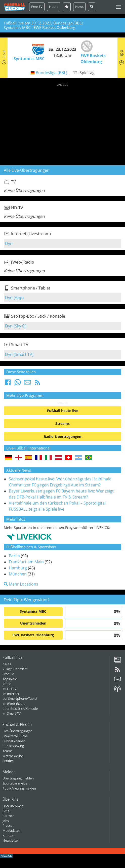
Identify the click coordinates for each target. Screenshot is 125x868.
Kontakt (9, 836)
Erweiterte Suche (15, 736)
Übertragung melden (18, 778)
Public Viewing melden (19, 788)
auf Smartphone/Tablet (20, 698)
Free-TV (37, 7)
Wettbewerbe (13, 756)
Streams (62, 423)
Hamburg (18, 568)
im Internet (11, 694)
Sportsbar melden (16, 783)
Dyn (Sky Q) (16, 326)
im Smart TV (12, 713)
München (18, 574)
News (79, 7)
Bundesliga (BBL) (51, 73)
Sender (8, 761)
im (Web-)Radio (14, 704)
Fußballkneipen (14, 741)
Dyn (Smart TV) (19, 354)
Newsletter (11, 840)
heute (7, 664)
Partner (8, 816)
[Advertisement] (62, 123)
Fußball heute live (63, 411)
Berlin (14, 556)
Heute (54, 7)
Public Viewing (13, 746)
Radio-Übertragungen (62, 437)
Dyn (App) (14, 298)
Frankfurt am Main (26, 562)
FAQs (6, 811)
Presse (7, 825)
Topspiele (10, 679)
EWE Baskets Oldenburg (33, 635)
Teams (7, 751)
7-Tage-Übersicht (15, 669)
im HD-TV (10, 689)
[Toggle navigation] (118, 7)
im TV (7, 684)
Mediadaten (12, 831)
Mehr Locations (21, 584)
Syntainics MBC (33, 611)
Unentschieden (33, 623)
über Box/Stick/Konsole (20, 709)
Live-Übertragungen (17, 731)
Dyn (9, 243)
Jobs (6, 821)
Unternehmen (13, 806)
